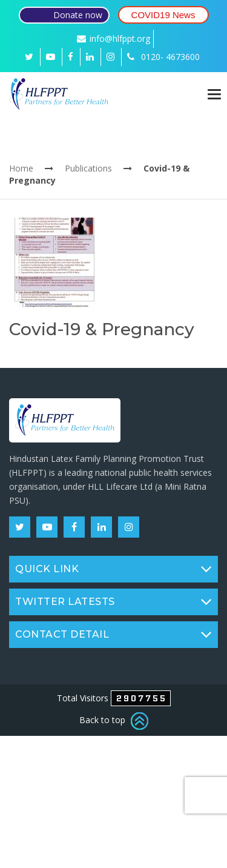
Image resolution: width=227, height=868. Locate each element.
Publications (88, 168)
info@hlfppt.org (113, 38)
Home (21, 168)
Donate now (78, 15)
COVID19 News (163, 15)
